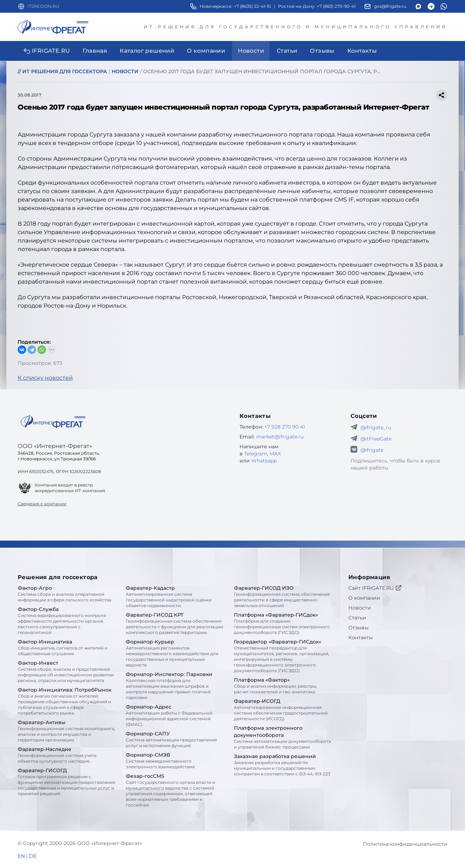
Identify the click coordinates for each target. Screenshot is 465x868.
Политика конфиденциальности (405, 844)
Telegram (256, 454)
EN (21, 856)
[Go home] (53, 421)
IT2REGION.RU (43, 6)
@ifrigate (372, 450)
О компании (364, 598)
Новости (360, 608)
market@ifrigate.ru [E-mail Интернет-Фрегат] (280, 437)
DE (33, 856)
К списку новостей (45, 378)
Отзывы (358, 628)
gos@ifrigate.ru (390, 6)
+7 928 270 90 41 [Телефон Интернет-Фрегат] (285, 427)
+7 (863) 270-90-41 (336, 6)
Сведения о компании (42, 504)
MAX (275, 454)
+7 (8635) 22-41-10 (252, 6)
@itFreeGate (376, 439)
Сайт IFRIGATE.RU (375, 588)
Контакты (361, 637)
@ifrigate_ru (376, 427)
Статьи (357, 618)
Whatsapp (264, 461)
